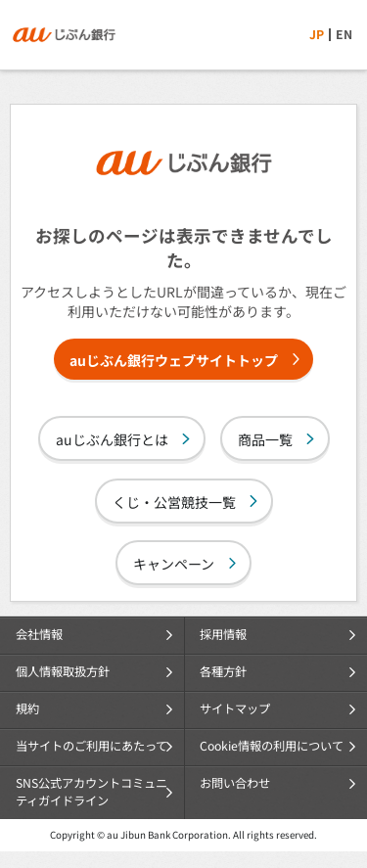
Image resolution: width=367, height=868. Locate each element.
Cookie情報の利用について (272, 746)
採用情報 (223, 634)
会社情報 (39, 634)
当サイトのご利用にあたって (92, 746)
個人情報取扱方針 (63, 671)
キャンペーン (174, 564)
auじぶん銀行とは (112, 439)
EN (344, 34)
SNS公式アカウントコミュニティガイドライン (92, 792)
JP (317, 34)
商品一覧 (265, 439)
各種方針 (223, 671)
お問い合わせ (235, 783)
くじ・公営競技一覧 (174, 502)
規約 (27, 708)
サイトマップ (235, 708)
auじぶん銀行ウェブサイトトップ (174, 360)
